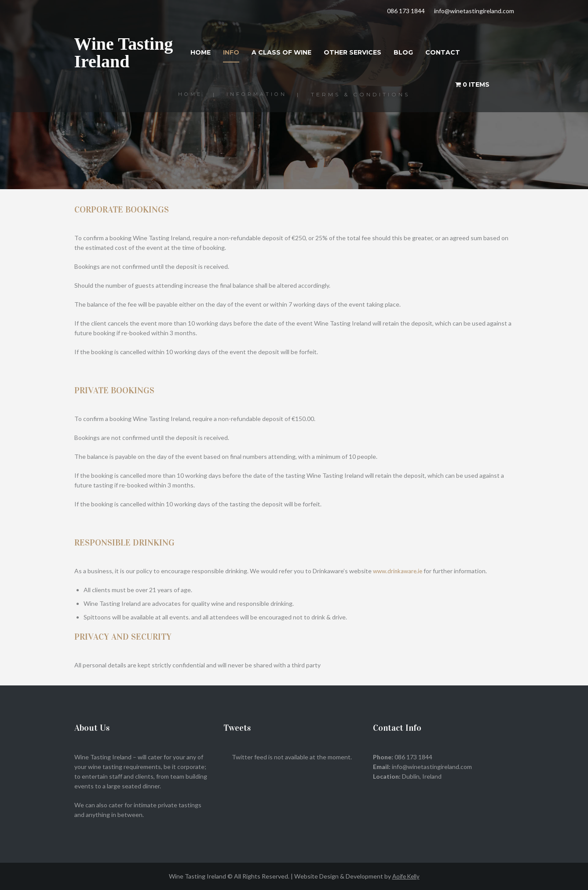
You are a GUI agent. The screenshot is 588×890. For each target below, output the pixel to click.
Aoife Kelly (406, 876)
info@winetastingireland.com (474, 11)
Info (231, 52)
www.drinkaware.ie (399, 571)
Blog (403, 52)
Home (201, 52)
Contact (443, 52)
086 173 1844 (406, 11)
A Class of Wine (281, 52)
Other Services (352, 52)
